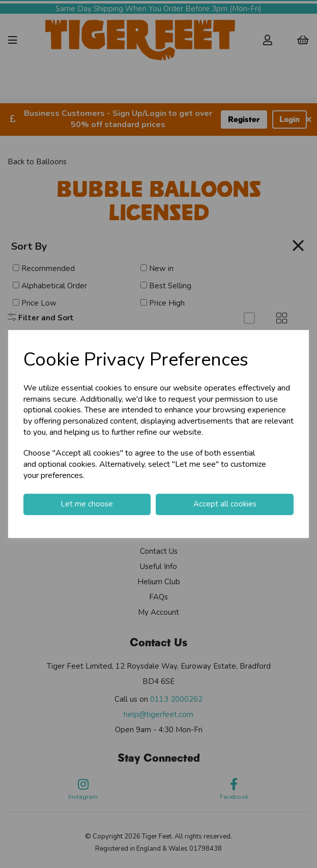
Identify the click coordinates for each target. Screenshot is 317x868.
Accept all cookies (225, 504)
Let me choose (87, 504)
